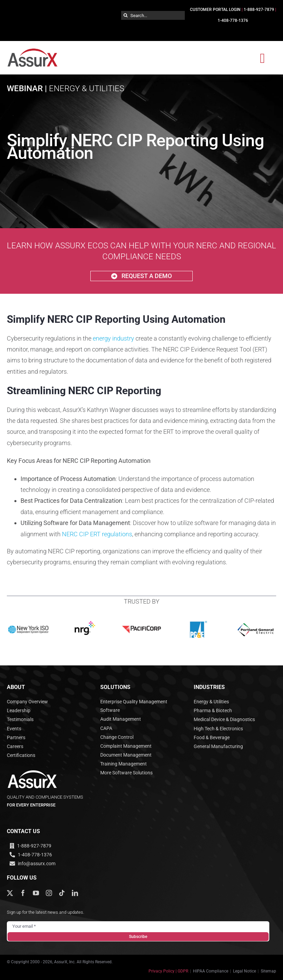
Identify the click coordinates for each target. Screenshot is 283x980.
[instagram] (49, 893)
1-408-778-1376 (233, 20)
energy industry (113, 338)
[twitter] (10, 893)
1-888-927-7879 (259, 10)
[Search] (126, 15)
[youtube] (36, 893)
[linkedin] (75, 893)
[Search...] (153, 15)
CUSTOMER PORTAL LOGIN (215, 10)
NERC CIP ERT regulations (97, 534)
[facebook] (23, 893)
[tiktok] (62, 893)
